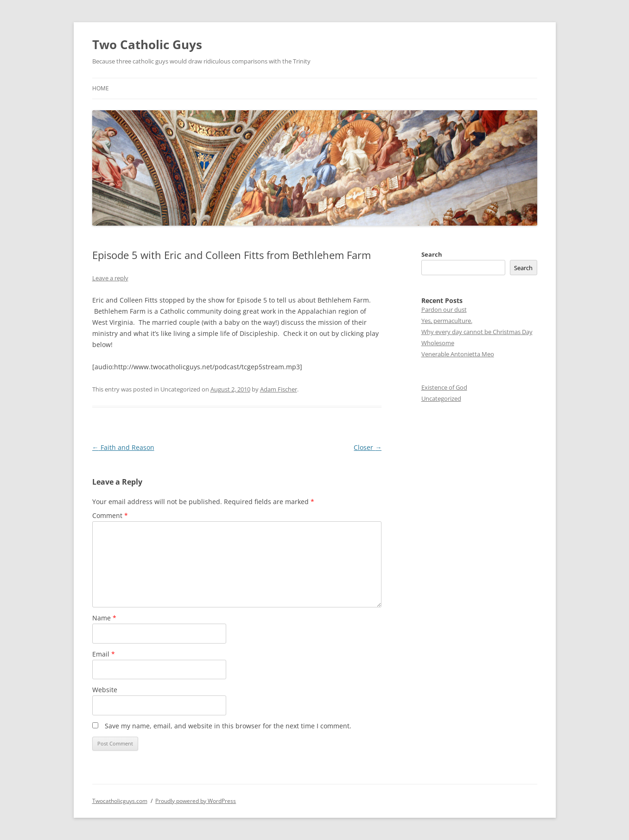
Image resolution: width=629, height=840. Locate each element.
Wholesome (438, 343)
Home (101, 88)
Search (432, 254)
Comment (110, 515)
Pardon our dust (444, 309)
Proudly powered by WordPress (196, 801)
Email (104, 654)
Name (104, 618)
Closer (368, 447)
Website (105, 690)
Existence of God (444, 387)
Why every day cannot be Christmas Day (477, 332)
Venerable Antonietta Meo (458, 354)
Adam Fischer (279, 389)
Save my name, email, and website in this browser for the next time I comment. (228, 726)
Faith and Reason (123, 447)
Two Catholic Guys (147, 44)
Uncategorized (441, 398)
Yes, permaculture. (447, 321)
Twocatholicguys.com (120, 801)
